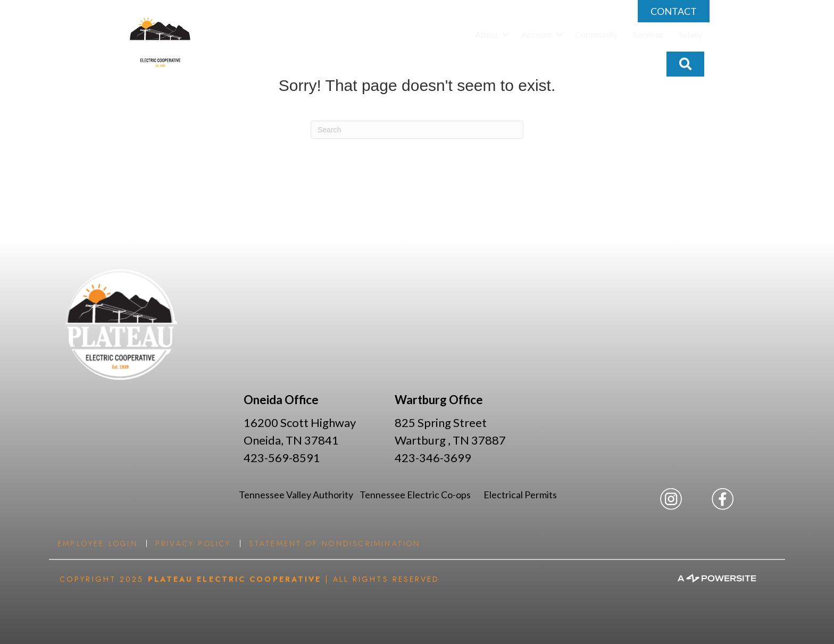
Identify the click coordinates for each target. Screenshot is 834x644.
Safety (690, 34)
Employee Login (98, 543)
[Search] (417, 130)
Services (648, 34)
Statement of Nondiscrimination (335, 543)
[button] (506, 35)
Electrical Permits (520, 495)
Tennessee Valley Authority (299, 495)
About (487, 34)
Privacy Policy (193, 543)
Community (596, 34)
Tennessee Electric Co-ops (422, 495)
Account (537, 34)
